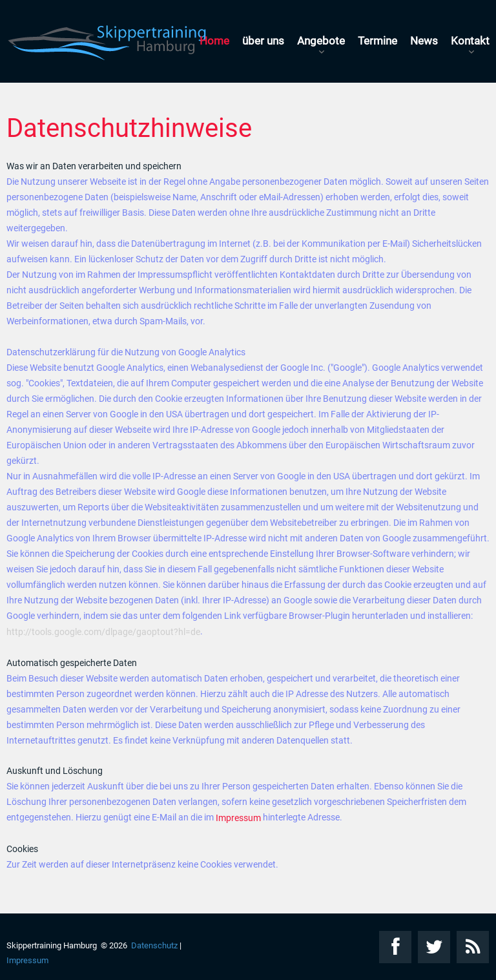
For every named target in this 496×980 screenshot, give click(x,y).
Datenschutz (154, 945)
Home (214, 41)
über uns (263, 41)
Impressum (238, 818)
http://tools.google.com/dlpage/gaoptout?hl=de (103, 632)
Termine (377, 41)
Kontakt (470, 41)
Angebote (321, 41)
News (424, 41)
